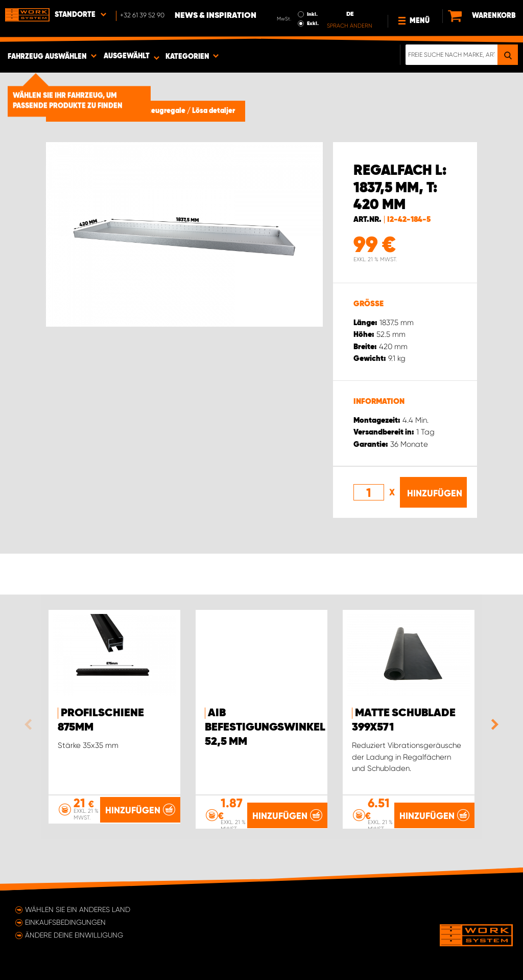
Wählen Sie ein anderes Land (78, 909)
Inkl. (312, 14)
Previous (31, 724)
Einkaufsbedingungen (65, 922)
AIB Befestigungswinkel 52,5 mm (265, 727)
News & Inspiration (216, 16)
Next (492, 724)
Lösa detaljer (213, 111)
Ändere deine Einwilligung (74, 935)
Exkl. (313, 24)
